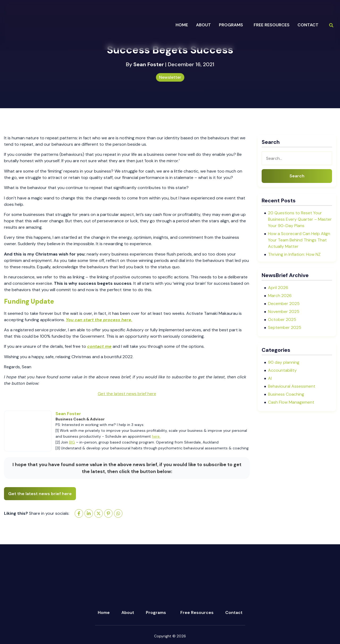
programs (231, 25)
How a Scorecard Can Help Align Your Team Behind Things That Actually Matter (299, 240)
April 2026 (278, 288)
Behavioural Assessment (292, 386)
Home (182, 25)
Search (297, 176)
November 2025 (284, 311)
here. (156, 436)
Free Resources (272, 25)
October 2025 (282, 319)
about (203, 25)
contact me (99, 346)
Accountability (282, 370)
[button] (232, 25)
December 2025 (284, 304)
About (128, 612)
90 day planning (284, 362)
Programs (156, 612)
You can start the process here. (99, 320)
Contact (308, 25)
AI (270, 378)
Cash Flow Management (291, 402)
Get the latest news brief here (127, 394)
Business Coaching (286, 394)
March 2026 (280, 296)
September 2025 (285, 327)
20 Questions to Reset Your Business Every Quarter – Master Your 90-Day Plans (300, 219)
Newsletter (170, 77)
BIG (72, 442)
